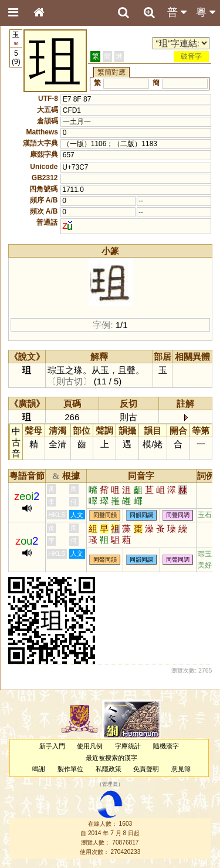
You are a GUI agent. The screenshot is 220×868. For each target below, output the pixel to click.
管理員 (110, 785)
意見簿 (181, 769)
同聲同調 (178, 515)
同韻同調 (141, 515)
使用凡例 (90, 746)
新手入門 (52, 746)
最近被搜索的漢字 (111, 758)
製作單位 (70, 769)
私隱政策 (109, 769)
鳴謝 (39, 769)
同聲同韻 (105, 515)
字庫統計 (128, 746)
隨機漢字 (166, 746)
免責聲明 (146, 769)
